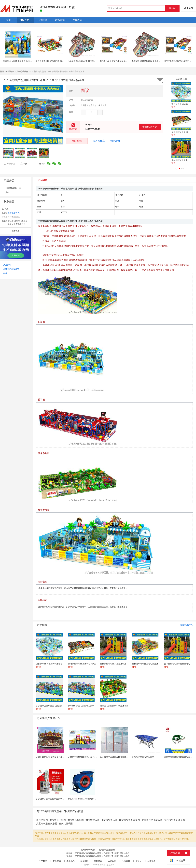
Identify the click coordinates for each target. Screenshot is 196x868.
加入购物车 (99, 141)
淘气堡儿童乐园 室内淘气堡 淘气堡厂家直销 (55, 61)
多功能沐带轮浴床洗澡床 (143, 757)
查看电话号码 (150, 127)
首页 (2, 72)
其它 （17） (10, 192)
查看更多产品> (187, 625)
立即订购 (115, 141)
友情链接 (151, 861)
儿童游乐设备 (22, 72)
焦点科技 (101, 865)
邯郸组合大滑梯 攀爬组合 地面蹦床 (19, 61)
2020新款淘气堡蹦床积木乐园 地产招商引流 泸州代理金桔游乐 (102, 853)
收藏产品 (9, 164)
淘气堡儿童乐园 (76, 820)
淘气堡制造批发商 (107, 850)
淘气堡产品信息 (88, 850)
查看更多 (16, 231)
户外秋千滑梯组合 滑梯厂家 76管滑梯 (84, 757)
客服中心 (70, 861)
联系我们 (57, 861)
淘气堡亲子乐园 (58, 820)
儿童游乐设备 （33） (14, 188)
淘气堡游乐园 (92, 820)
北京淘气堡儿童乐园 (152, 820)
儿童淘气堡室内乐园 (47, 824)
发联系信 (77, 141)
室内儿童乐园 (66, 824)
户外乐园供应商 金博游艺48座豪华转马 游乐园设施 (58, 757)
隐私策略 (98, 861)
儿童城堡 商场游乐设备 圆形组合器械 (84, 61)
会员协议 (112, 861)
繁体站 (139, 861)
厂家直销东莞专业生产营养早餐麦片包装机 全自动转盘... (61, 799)
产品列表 (10, 72)
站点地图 (84, 861)
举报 (24, 164)
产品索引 (7, 265)
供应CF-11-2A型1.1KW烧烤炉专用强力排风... (88, 799)
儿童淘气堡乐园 (109, 820)
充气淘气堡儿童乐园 (175, 820)
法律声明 (126, 861)
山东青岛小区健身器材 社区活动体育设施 (118, 757)
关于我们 (43, 861)
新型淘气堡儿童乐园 (129, 820)
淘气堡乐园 (42, 820)
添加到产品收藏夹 (11, 269)
